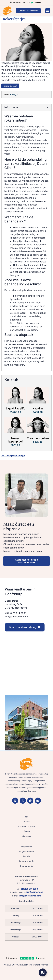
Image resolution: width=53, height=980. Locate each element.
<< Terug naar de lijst (13, 456)
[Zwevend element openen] (43, 972)
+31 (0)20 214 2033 (28, 889)
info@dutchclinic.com (30, 896)
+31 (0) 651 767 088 (34, 892)
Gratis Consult (10, 86)
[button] (48, 11)
